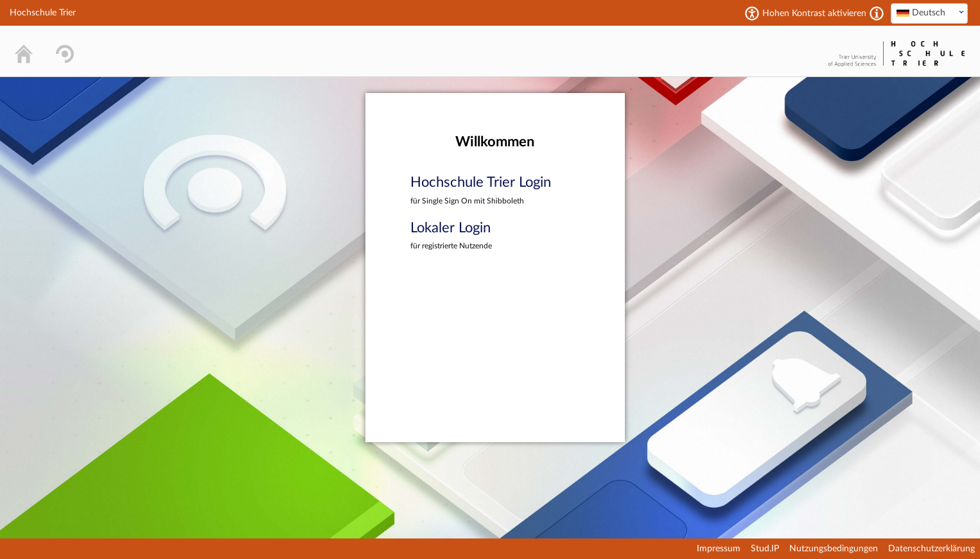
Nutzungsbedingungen (834, 549)
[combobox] (929, 13)
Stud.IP (765, 549)
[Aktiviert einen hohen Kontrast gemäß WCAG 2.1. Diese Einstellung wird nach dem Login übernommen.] (877, 13)
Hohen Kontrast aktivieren (814, 13)
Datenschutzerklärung (932, 549)
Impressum (719, 549)
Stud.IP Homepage (785, 51)
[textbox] (929, 13)
